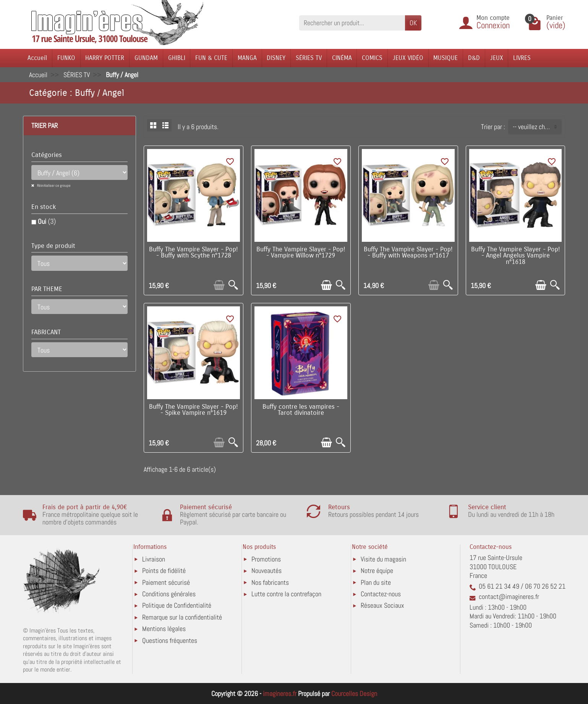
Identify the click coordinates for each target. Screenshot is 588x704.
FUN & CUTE (211, 58)
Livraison (154, 559)
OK (413, 23)
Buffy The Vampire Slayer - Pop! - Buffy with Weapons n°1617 (408, 253)
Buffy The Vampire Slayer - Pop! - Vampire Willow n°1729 (301, 253)
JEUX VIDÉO (408, 58)
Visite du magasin (383, 559)
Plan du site (376, 582)
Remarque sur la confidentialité (182, 617)
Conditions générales (169, 594)
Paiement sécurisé (166, 582)
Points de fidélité (164, 570)
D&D (474, 58)
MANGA (247, 58)
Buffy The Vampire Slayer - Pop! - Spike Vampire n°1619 (194, 410)
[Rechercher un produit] (352, 23)
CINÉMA (342, 58)
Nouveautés (266, 570)
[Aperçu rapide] (233, 285)
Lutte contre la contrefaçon (286, 594)
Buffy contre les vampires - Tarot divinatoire (301, 410)
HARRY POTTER (105, 58)
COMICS (372, 58)
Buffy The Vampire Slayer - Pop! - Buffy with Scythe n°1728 (194, 253)
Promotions (266, 559)
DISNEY (276, 58)
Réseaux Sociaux (382, 605)
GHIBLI (177, 58)
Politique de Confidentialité (177, 605)
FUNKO (66, 58)
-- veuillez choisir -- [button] (537, 127)
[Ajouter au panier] (219, 285)
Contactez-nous (381, 594)
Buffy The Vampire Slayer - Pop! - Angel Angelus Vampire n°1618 (516, 256)
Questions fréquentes (170, 640)
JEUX (497, 58)
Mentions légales (164, 629)
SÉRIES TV (309, 58)
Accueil (37, 58)
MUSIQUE (445, 58)
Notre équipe (377, 570)
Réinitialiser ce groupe (53, 185)
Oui (47, 221)
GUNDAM (146, 58)
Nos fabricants (270, 582)
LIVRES (522, 58)
